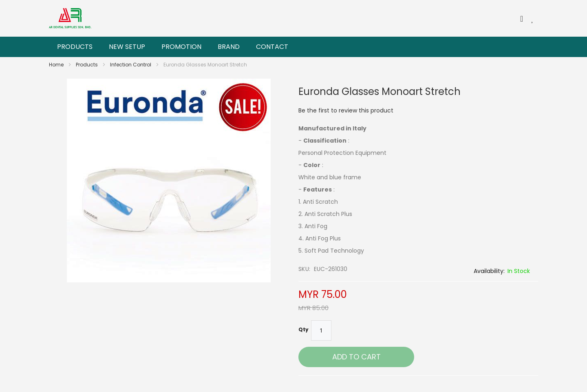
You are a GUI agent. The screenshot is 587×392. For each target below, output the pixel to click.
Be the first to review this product (346, 110)
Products (87, 65)
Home (57, 65)
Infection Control (131, 65)
